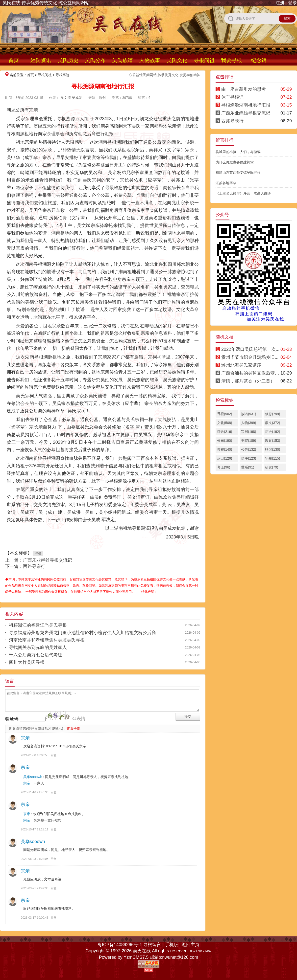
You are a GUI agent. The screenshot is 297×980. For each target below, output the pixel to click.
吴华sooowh (33, 777)
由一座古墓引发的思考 (244, 89)
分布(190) (225, 441)
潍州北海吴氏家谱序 (241, 365)
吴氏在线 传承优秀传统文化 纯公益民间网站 (46, 3)
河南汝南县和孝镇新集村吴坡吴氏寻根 (47, 640)
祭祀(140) (225, 449)
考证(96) (224, 467)
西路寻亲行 (34, 566)
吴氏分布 (95, 60)
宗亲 (25, 738)
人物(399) (249, 423)
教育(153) (273, 441)
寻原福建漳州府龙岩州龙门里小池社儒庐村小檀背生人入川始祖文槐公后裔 (82, 633)
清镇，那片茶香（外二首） (248, 381)
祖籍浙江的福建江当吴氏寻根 (38, 625)
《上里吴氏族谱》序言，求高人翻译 (243, 193)
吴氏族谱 (123, 60)
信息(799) (273, 414)
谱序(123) (249, 458)
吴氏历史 (68, 60)
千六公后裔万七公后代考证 (36, 655)
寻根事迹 (63, 75)
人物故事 (150, 60)
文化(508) (225, 423)
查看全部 (74, 729)
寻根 (38, 554)
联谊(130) (273, 449)
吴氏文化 (177, 60)
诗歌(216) (225, 432)
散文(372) (273, 423)
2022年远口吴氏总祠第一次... (250, 349)
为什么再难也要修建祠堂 (235, 162)
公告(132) (249, 449)
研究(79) (272, 467)
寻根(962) (225, 414)
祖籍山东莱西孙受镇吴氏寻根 (238, 173)
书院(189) (249, 441)
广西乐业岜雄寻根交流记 (48, 560)
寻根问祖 (204, 60)
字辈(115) (273, 458)
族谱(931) (249, 414)
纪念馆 (259, 60)
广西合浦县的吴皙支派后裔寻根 (252, 373)
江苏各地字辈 (226, 183)
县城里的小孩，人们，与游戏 (238, 152)
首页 (14, 60)
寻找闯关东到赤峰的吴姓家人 (38, 647)
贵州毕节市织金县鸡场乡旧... (250, 357)
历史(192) (273, 432)
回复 (53, 755)
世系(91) (248, 467)
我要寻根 (231, 60)
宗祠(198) (249, 432)
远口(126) (225, 458)
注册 (280, 3)
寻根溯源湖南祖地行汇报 (246, 105)
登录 (293, 3)
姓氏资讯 (41, 60)
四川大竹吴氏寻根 (27, 662)
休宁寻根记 (232, 97)
